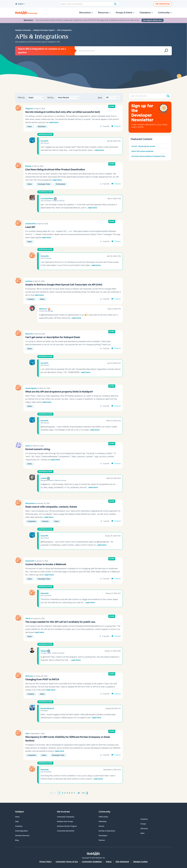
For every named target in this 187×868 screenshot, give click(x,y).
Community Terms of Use (67, 862)
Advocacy (144, 829)
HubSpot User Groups (65, 822)
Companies (32, 521)
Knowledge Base (21, 831)
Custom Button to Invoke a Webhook (46, 564)
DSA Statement (122, 862)
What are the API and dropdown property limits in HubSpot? (59, 392)
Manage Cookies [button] (140, 862)
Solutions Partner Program (67, 826)
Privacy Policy (46, 862)
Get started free (163, 4)
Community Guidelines (92, 862)
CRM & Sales (103, 817)
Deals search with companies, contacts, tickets (51, 507)
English (19, 4)
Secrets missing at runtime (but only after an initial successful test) (63, 112)
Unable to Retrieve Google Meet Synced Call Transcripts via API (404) (64, 285)
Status (109, 862)
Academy (19, 826)
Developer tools (44, 184)
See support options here (153, 20)
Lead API (30, 227)
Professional (61, 184)
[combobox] (89, 4)
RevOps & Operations (107, 831)
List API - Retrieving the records (143, 146)
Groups (143, 824)
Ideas (143, 833)
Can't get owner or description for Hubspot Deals (53, 337)
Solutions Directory (22, 836)
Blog (17, 840)
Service (101, 826)
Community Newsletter (66, 831)
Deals (31, 98)
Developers (103, 836)
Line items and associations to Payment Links (148, 156)
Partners (102, 840)
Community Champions (66, 817)
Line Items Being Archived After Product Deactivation (55, 170)
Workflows (42, 127)
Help (17, 822)
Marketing (103, 822)
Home (17, 817)
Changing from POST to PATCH (42, 679)
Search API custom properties (142, 151)
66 (79, 793)
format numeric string (38, 449)
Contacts (31, 299)
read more (54, 122)
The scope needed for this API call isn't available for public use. (61, 622)
